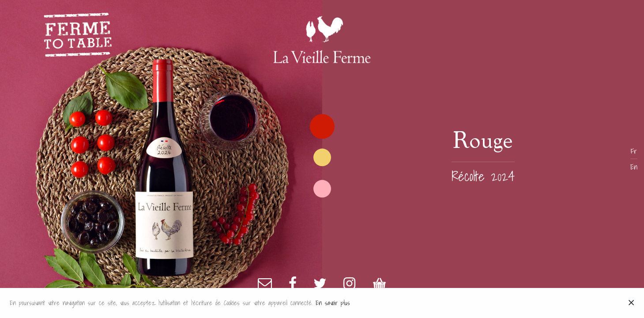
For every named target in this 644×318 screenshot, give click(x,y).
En (634, 167)
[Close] (631, 303)
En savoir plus (333, 303)
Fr (634, 151)
